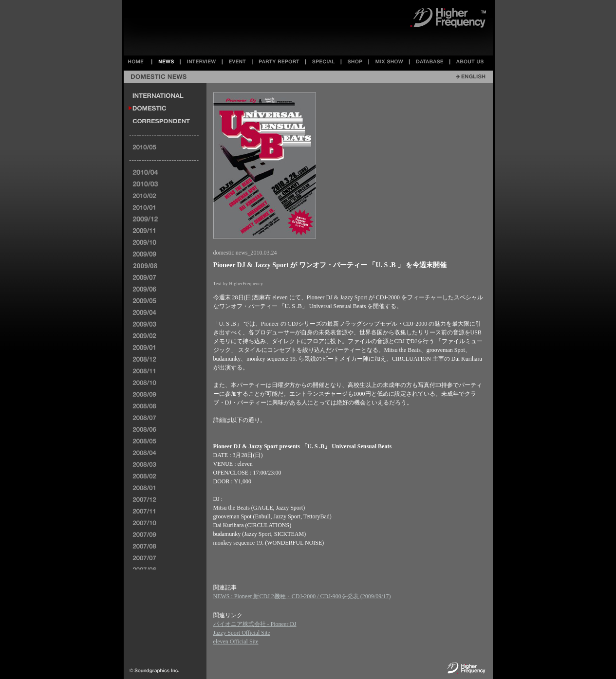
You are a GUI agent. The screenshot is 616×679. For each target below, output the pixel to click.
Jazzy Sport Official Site (242, 633)
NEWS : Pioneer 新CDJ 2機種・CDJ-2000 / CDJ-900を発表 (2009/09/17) (302, 596)
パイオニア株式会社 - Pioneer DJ (255, 624)
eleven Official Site (236, 642)
